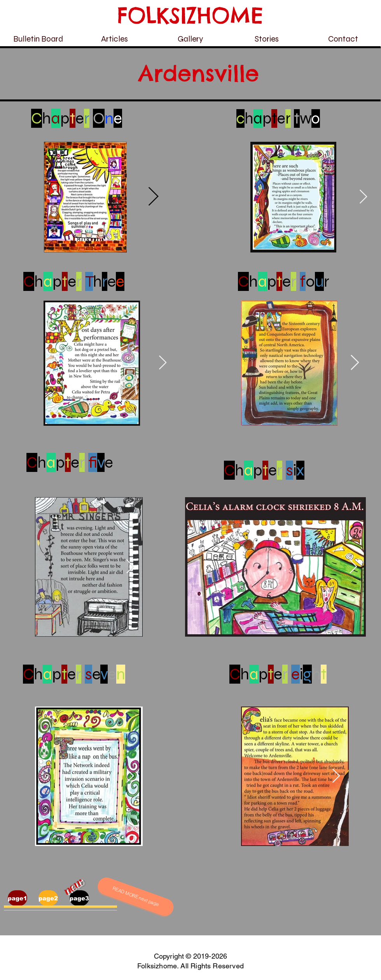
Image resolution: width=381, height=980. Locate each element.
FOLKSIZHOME (190, 15)
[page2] (48, 898)
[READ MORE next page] (135, 897)
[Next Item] (153, 198)
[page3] (79, 898)
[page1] (17, 898)
